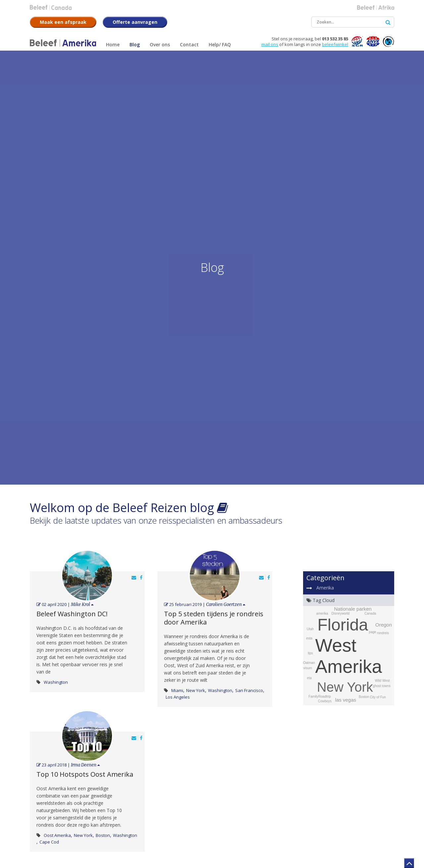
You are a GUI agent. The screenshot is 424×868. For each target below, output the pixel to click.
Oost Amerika (57, 835)
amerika (322, 613)
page (372, 632)
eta (309, 678)
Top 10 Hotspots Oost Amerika (85, 774)
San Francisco (249, 690)
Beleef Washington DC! (72, 614)
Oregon (384, 625)
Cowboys (325, 701)
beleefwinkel (335, 44)
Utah (310, 629)
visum (308, 668)
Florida (343, 625)
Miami (177, 690)
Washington (56, 682)
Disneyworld (341, 613)
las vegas (346, 700)
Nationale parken (353, 609)
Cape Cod (49, 842)
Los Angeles (178, 697)
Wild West (382, 681)
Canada (370, 613)
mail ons (270, 44)
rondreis (383, 633)
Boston (103, 835)
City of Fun (378, 697)
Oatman (309, 663)
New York (196, 690)
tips (310, 653)
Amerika (325, 588)
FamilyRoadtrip (319, 696)
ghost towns (382, 686)
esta (309, 638)
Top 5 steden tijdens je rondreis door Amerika (214, 618)
